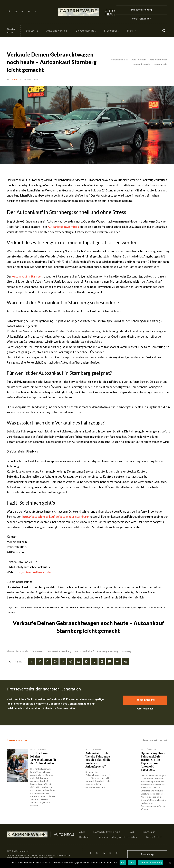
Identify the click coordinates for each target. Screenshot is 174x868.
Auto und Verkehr (142, 64)
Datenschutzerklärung (151, 863)
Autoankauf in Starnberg (64, 227)
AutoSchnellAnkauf (84, 651)
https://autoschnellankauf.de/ (33, 572)
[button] (164, 31)
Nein (132, 863)
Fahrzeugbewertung (108, 651)
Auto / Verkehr (139, 60)
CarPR (13, 80)
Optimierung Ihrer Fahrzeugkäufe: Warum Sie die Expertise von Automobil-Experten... (153, 761)
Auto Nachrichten (158, 60)
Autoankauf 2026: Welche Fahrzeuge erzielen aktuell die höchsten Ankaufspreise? (98, 760)
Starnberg (126, 651)
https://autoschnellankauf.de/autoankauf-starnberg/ (56, 517)
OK (123, 863)
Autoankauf (37, 651)
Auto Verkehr (161, 64)
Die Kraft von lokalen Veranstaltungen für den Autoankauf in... (43, 758)
